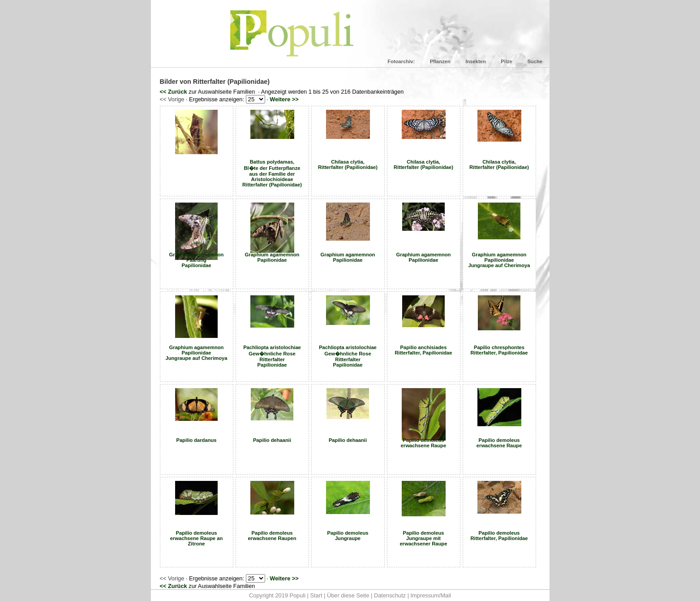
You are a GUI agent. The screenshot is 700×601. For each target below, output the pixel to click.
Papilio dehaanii (272, 440)
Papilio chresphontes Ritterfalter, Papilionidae (499, 350)
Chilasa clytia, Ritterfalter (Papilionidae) (348, 164)
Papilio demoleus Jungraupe (348, 536)
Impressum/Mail (431, 595)
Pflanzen (440, 61)
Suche (535, 61)
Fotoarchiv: (401, 61)
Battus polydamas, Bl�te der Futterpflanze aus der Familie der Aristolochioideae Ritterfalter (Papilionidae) (272, 173)
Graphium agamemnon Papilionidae (272, 257)
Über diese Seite (348, 595)
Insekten (475, 61)
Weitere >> (284, 99)
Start (316, 595)
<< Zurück (174, 92)
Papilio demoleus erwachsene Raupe (423, 443)
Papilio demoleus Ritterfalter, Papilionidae (499, 536)
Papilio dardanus (196, 440)
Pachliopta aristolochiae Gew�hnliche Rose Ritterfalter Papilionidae (272, 356)
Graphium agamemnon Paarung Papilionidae (197, 260)
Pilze (507, 61)
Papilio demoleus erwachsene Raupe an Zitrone (197, 538)
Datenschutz (390, 595)
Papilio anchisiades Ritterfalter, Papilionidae (423, 350)
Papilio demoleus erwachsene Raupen (272, 536)
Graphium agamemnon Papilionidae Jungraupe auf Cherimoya (499, 260)
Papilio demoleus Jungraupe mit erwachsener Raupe (424, 538)
